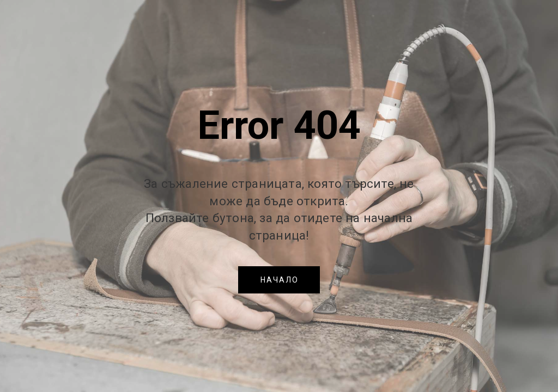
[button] (279, 280)
